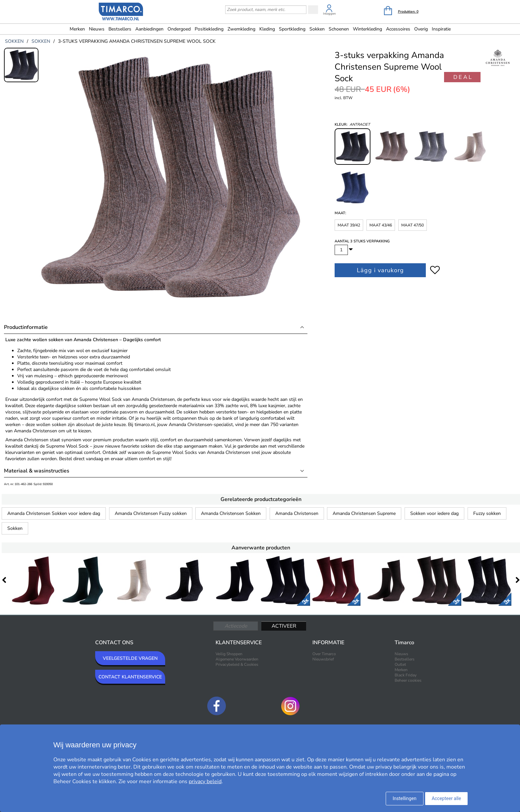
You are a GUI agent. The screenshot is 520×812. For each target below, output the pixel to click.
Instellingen (405, 798)
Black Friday (406, 675)
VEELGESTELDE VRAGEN (130, 658)
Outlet (400, 664)
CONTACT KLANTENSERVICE (130, 677)
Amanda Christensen (297, 513)
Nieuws (97, 29)
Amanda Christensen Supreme (364, 513)
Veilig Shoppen (229, 654)
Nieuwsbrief (323, 659)
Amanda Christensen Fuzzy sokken (151, 513)
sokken (14, 41)
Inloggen (329, 14)
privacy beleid (205, 781)
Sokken (15, 528)
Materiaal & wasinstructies (37, 471)
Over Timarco (324, 654)
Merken (77, 29)
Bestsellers (120, 29)
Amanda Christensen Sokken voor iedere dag (54, 513)
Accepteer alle (447, 798)
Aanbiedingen (149, 29)
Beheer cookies (408, 680)
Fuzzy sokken (487, 513)
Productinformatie (26, 327)
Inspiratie (441, 29)
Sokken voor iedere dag (434, 513)
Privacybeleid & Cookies (237, 664)
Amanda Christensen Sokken (231, 513)
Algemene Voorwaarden (237, 659)
